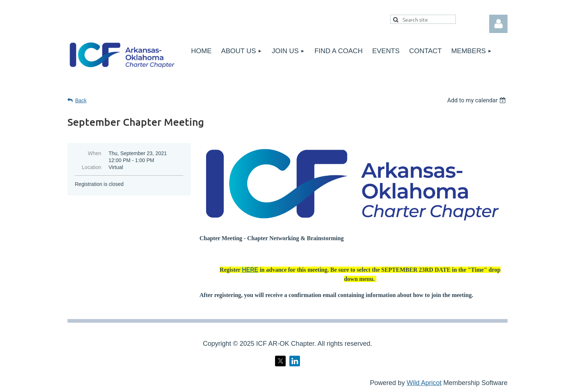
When (94, 153)
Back (81, 100)
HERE (250, 270)
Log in (498, 24)
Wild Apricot (424, 383)
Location (91, 167)
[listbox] (477, 100)
